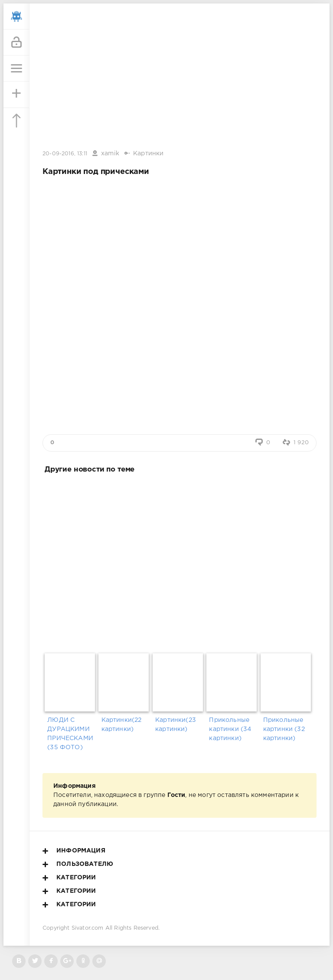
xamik (110, 154)
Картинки (148, 154)
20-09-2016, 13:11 (65, 154)
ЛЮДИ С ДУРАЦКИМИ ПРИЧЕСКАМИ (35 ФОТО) (70, 734)
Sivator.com (88, 928)
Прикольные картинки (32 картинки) (284, 729)
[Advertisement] (180, 562)
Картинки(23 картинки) (176, 725)
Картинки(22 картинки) (122, 725)
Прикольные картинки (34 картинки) (230, 729)
